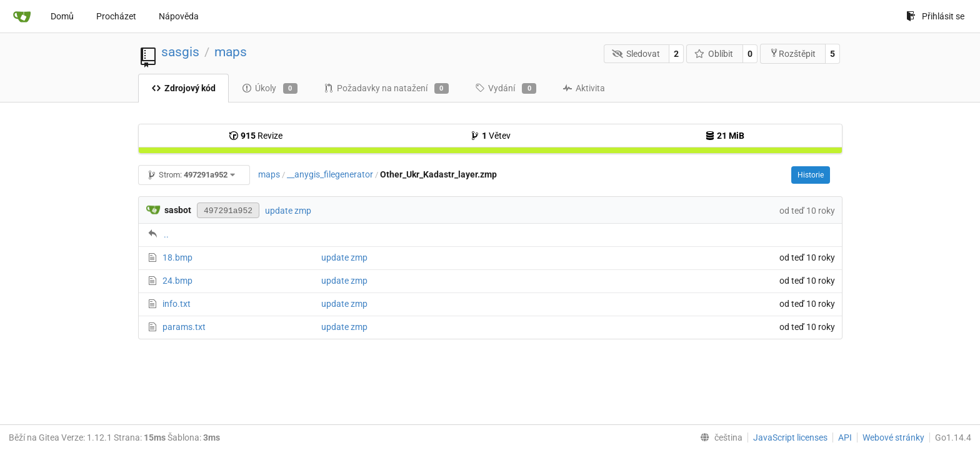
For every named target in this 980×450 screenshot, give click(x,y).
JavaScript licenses (790, 437)
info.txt (177, 304)
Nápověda (179, 16)
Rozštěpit (792, 53)
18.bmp (177, 257)
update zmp (288, 211)
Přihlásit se (935, 16)
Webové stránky (893, 437)
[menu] (719, 437)
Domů (62, 16)
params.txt (184, 327)
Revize (256, 136)
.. (166, 234)
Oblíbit (714, 54)
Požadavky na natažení (386, 89)
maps (231, 52)
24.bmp (177, 281)
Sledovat (636, 54)
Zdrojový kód (183, 88)
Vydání (506, 89)
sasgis (180, 52)
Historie (811, 175)
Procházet (116, 16)
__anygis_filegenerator (330, 174)
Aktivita (584, 88)
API (845, 437)
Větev (490, 136)
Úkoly (270, 89)
